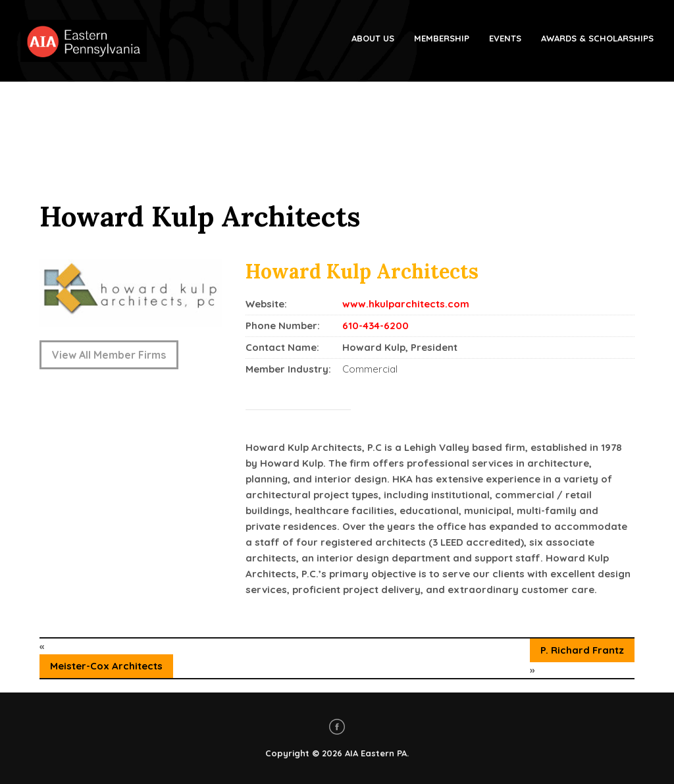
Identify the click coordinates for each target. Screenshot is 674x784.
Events (505, 38)
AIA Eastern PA (376, 753)
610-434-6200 (376, 326)
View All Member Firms (109, 355)
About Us (373, 38)
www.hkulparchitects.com (406, 304)
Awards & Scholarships (597, 38)
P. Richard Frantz (582, 650)
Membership (442, 38)
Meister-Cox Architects (106, 666)
